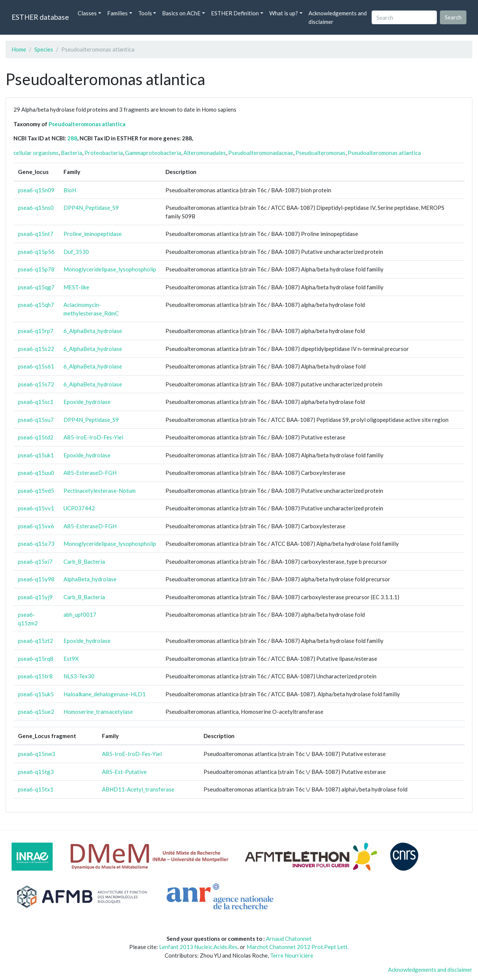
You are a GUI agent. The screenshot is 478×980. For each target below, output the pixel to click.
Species (44, 49)
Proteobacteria (104, 153)
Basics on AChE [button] (181, 13)
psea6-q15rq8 (36, 659)
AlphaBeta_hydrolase (90, 579)
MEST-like (76, 287)
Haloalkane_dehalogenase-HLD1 (105, 694)
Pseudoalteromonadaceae (261, 153)
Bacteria (72, 153)
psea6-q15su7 (36, 420)
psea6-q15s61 (36, 366)
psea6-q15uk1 (36, 455)
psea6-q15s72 (36, 384)
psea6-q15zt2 (35, 641)
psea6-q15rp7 (36, 331)
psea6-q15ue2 (36, 712)
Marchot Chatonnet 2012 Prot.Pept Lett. (298, 947)
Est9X (71, 659)
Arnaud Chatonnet (289, 939)
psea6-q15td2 (36, 437)
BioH (70, 190)
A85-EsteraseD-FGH (90, 473)
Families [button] (117, 13)
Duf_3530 (76, 252)
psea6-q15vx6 (36, 526)
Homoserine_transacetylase (98, 712)
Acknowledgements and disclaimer (338, 17)
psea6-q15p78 (36, 269)
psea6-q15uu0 (36, 473)
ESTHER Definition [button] (235, 13)
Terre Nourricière (292, 955)
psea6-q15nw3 (37, 754)
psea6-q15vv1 (36, 508)
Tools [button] (145, 13)
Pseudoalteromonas (320, 153)
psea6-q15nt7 (36, 234)
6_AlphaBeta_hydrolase (93, 331)
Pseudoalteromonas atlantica (87, 124)
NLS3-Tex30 (79, 676)
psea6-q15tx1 (36, 789)
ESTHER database (40, 17)
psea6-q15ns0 (36, 208)
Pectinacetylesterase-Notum (100, 491)
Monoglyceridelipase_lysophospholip (110, 269)
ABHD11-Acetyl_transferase (138, 789)
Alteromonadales (205, 153)
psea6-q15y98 (36, 579)
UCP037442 (79, 508)
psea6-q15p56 (36, 252)
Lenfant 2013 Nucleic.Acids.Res (198, 947)
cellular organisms (36, 153)
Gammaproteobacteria (153, 153)
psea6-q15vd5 (36, 491)
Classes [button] (87, 13)
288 (72, 138)
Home (19, 49)
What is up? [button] (284, 13)
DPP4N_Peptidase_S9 (91, 208)
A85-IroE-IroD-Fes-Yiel (93, 437)
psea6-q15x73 (36, 544)
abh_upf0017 (80, 615)
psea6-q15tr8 (35, 676)
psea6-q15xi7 (35, 561)
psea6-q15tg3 (36, 772)
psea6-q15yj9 (35, 597)
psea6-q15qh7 (36, 305)
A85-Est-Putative (124, 772)
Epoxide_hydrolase (87, 402)
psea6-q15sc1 (36, 402)
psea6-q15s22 (36, 349)
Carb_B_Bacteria (84, 561)
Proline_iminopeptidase (93, 234)
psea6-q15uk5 (36, 694)
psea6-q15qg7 (36, 287)
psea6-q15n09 (36, 190)
